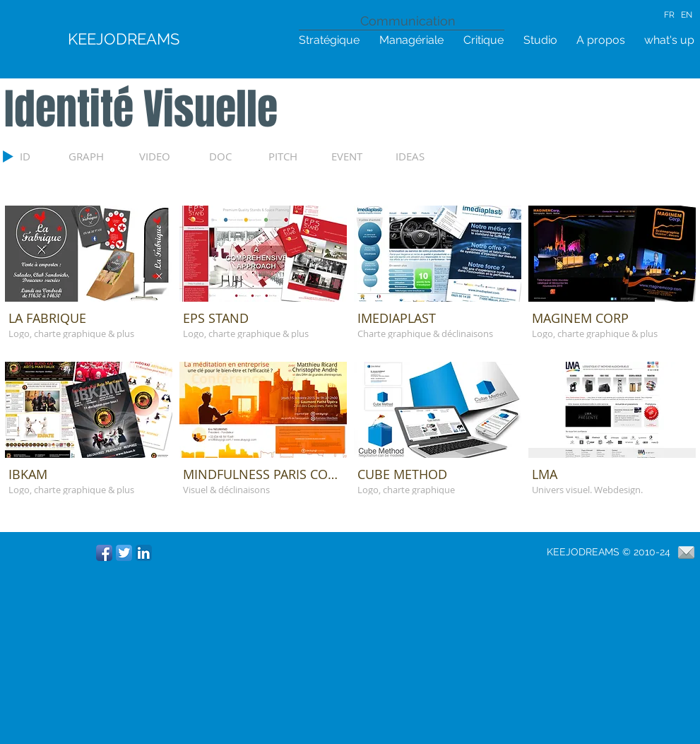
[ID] (37, 156)
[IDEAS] (426, 156)
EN (687, 15)
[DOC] (231, 156)
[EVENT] (361, 156)
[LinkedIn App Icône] (144, 553)
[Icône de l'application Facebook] (104, 553)
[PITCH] (298, 156)
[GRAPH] (99, 156)
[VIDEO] (166, 156)
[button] (89, 280)
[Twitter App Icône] (124, 553)
